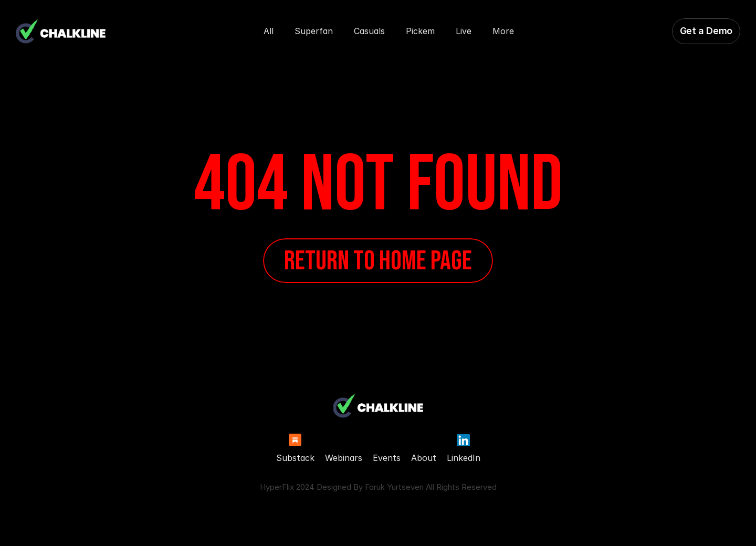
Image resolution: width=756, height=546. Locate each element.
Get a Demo (706, 31)
